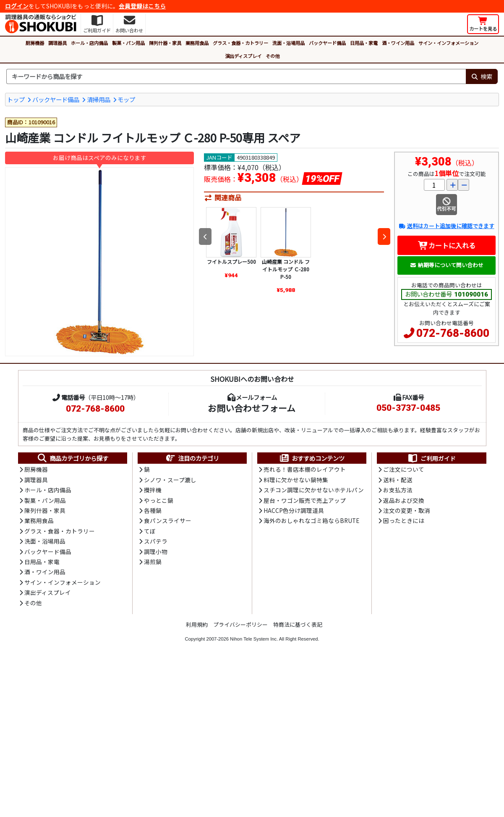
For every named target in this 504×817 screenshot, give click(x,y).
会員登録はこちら (142, 6)
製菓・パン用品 (128, 43)
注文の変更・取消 (407, 510)
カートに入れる (447, 245)
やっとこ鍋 (159, 500)
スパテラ (156, 541)
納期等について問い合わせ (447, 265)
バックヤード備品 (327, 43)
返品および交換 (404, 500)
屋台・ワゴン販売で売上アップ (305, 500)
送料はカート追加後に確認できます (446, 226)
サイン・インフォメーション (448, 43)
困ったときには (404, 520)
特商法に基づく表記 (298, 624)
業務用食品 (197, 43)
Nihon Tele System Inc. (254, 639)
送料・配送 (398, 480)
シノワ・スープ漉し (170, 480)
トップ (16, 99)
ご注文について (404, 469)
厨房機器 (35, 43)
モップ (126, 99)
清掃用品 (99, 99)
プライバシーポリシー (240, 624)
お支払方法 (398, 490)
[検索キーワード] (236, 76)
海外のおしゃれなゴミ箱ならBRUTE (311, 520)
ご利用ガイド (432, 458)
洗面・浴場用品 (289, 43)
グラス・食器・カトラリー (240, 43)
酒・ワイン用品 (398, 43)
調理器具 (57, 43)
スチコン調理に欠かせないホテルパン (314, 490)
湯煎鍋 (153, 562)
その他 (273, 56)
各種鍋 (153, 510)
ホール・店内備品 (89, 43)
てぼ (150, 531)
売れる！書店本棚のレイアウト (305, 469)
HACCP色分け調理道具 (294, 510)
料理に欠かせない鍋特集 (296, 480)
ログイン (17, 6)
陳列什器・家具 (165, 43)
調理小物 (156, 552)
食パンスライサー (168, 520)
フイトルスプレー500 (231, 261)
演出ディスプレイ (243, 56)
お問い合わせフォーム (252, 408)
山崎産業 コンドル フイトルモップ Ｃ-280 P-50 (286, 269)
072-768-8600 (453, 333)
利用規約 (197, 624)
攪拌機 (153, 490)
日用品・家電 (364, 43)
